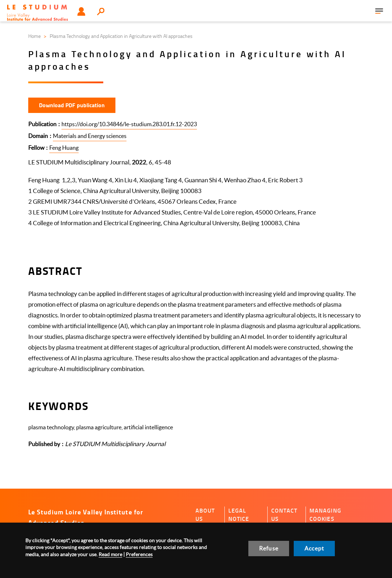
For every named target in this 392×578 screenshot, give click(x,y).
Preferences (139, 554)
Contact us (284, 515)
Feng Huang (64, 148)
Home (34, 36)
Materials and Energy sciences (90, 136)
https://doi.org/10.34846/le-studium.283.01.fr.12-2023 (129, 124)
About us (205, 515)
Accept (314, 548)
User (81, 11)
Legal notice (239, 515)
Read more (110, 554)
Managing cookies (325, 515)
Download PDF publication (72, 105)
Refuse (269, 548)
